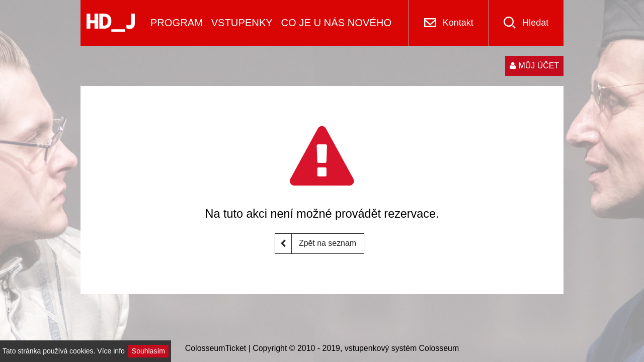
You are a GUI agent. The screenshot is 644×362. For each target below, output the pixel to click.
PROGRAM (177, 23)
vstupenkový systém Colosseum (402, 348)
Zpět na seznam (316, 244)
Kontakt (458, 23)
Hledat (535, 23)
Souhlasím (148, 351)
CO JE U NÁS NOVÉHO (336, 23)
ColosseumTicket (216, 348)
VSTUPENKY (242, 23)
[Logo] (111, 23)
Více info (111, 351)
